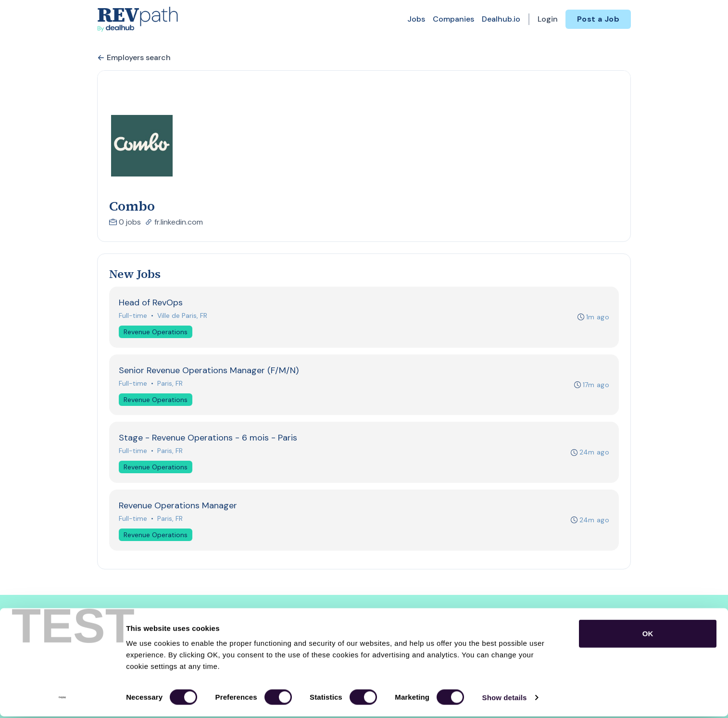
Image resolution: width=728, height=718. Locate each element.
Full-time (133, 316)
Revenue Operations (156, 332)
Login (548, 19)
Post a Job (598, 19)
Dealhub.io (501, 19)
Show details (505, 699)
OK (648, 635)
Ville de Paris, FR (183, 316)
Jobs (416, 19)
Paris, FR (170, 385)
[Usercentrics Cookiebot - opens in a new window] (62, 699)
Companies (453, 19)
